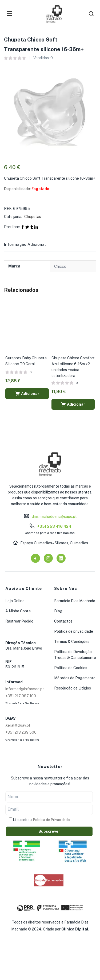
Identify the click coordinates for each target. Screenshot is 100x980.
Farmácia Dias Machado (75, 601)
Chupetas (33, 217)
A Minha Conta (18, 611)
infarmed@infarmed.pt (25, 689)
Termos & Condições (72, 642)
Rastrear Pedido (19, 621)
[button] (27, 394)
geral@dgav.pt (18, 725)
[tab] (31, 246)
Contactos (63, 621)
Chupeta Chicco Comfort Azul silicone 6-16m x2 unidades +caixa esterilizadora (73, 367)
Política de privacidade (74, 631)
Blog (58, 611)
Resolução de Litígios (73, 688)
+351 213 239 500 (21, 732)
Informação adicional (25, 244)
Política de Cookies (71, 668)
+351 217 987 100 (21, 696)
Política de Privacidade (51, 820)
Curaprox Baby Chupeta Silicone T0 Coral (26, 361)
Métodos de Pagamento (75, 678)
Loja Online (15, 601)
